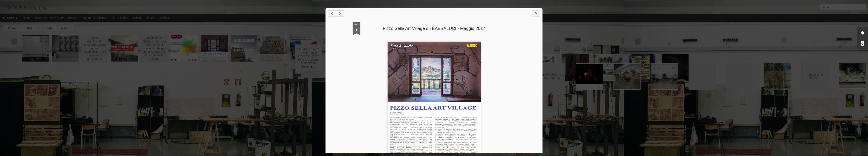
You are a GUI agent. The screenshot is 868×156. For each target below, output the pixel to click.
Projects (86, 18)
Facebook (164, 18)
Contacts (150, 18)
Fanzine (123, 18)
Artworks (73, 18)
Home (27, 18)
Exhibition (100, 18)
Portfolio (136, 18)
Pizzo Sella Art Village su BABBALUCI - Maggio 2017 (434, 28)
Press (112, 18)
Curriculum (57, 18)
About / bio (40, 18)
